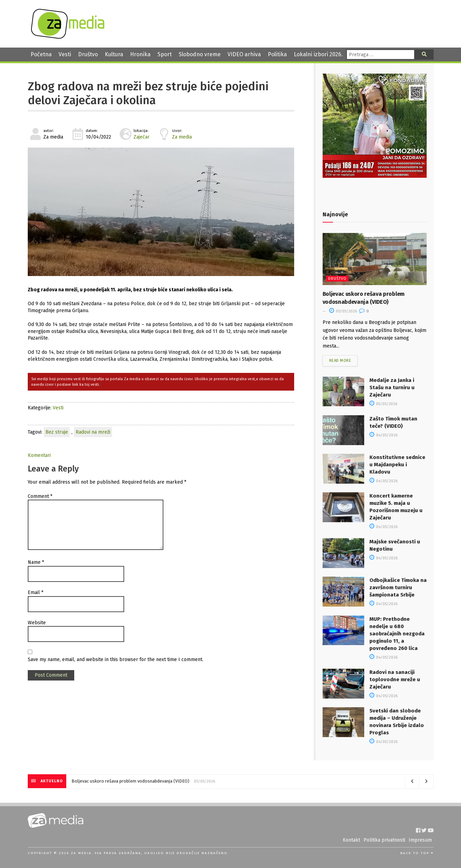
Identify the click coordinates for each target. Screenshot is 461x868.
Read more (340, 361)
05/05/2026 (343, 311)
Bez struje (57, 432)
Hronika (140, 54)
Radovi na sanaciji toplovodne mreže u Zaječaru (395, 679)
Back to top (417, 853)
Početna (41, 54)
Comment (40, 496)
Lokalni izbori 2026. (318, 54)
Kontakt (351, 840)
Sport (165, 54)
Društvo (88, 54)
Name (36, 562)
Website (37, 623)
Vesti (65, 54)
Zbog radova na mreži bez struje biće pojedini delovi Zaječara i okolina (148, 93)
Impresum (420, 840)
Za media (182, 137)
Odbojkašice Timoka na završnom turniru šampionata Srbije (398, 587)
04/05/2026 (383, 435)
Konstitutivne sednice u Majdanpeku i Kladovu (397, 465)
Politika (277, 54)
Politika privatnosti (384, 840)
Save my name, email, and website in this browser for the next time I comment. (116, 660)
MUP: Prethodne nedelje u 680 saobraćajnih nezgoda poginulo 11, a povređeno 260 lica (397, 634)
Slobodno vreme (200, 54)
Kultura (114, 54)
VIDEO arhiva (244, 54)
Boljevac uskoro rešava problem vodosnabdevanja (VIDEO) (130, 781)
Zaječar (142, 137)
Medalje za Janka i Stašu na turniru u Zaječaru (392, 387)
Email (36, 592)
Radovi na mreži (93, 432)
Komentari (39, 455)
